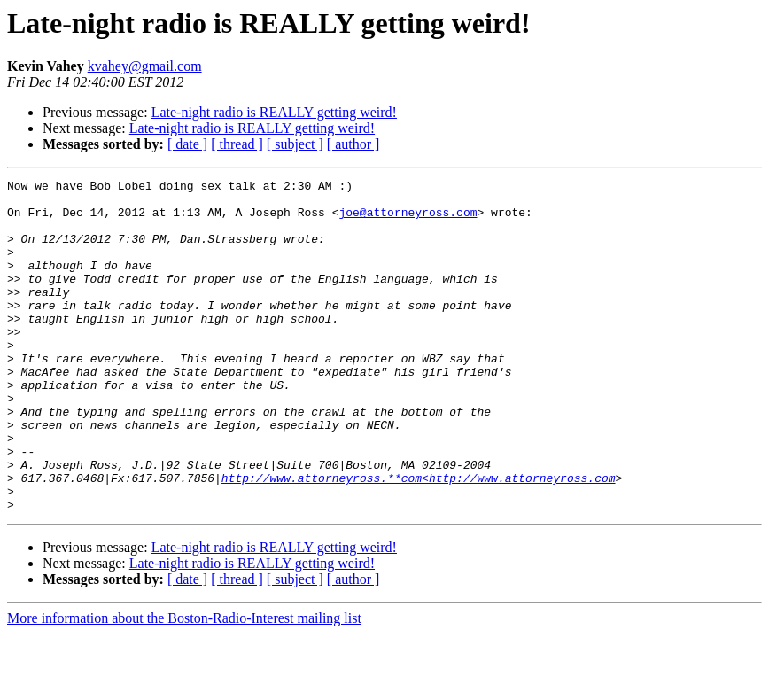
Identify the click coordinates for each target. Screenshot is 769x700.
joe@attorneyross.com (408, 220)
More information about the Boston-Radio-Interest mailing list (184, 684)
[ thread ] (237, 144)
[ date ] (187, 144)
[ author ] (353, 144)
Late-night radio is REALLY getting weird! (274, 112)
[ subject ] (295, 144)
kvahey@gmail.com (145, 66)
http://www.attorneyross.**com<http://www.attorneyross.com (419, 539)
